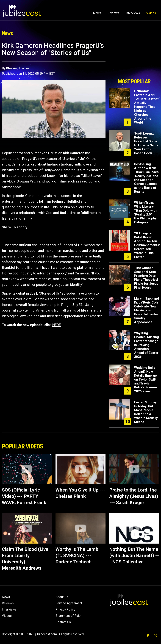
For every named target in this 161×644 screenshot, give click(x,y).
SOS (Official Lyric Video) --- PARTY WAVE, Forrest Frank (24, 496)
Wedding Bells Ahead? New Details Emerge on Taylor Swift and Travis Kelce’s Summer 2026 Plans (146, 379)
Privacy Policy (65, 609)
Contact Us (63, 622)
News (97, 13)
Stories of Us (50, 293)
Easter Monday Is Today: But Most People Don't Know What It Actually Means (146, 412)
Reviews (113, 13)
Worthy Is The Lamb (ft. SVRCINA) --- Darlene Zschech (77, 555)
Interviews (133, 13)
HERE (57, 325)
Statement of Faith (68, 616)
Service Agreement (69, 603)
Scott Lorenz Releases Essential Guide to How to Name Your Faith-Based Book (146, 143)
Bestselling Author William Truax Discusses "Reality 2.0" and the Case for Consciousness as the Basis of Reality (146, 178)
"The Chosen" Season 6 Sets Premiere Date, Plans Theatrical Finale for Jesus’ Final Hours (147, 278)
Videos (151, 13)
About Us (62, 597)
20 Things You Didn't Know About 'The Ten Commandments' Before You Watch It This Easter (147, 245)
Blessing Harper (18, 68)
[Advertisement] (134, 59)
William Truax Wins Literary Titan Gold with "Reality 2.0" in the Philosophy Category (145, 212)
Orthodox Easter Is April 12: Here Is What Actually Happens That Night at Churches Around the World (146, 107)
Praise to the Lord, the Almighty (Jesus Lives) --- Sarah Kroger (134, 496)
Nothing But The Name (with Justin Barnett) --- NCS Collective (134, 555)
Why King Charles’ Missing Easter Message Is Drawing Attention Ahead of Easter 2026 (146, 345)
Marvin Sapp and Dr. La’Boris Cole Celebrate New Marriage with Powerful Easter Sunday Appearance (147, 310)
